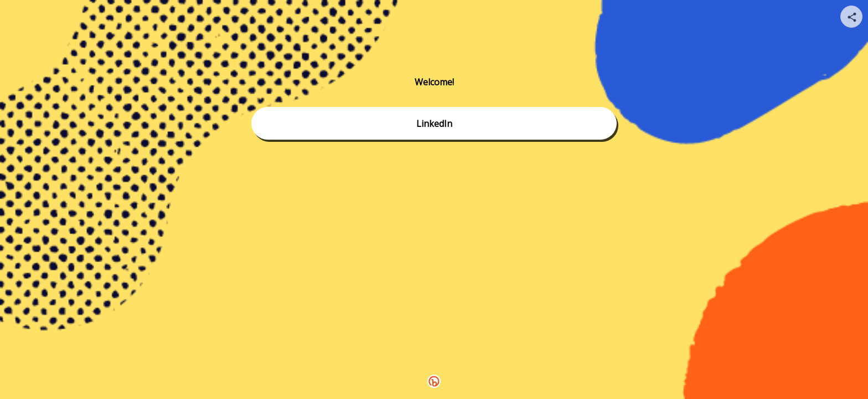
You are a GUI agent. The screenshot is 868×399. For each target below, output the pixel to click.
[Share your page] (851, 17)
